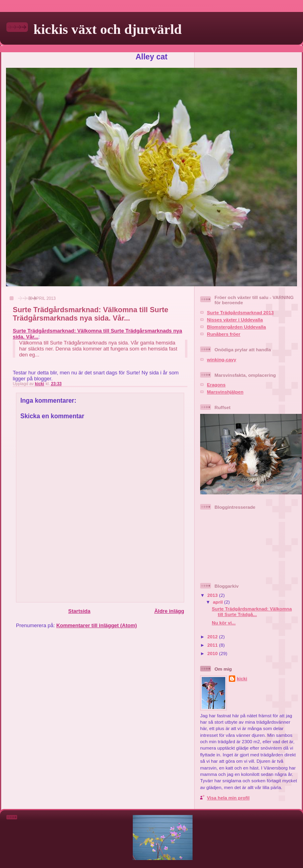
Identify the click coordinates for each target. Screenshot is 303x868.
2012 (213, 637)
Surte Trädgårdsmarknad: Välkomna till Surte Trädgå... (252, 611)
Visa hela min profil (228, 798)
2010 (213, 653)
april (218, 602)
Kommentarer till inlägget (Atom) (96, 625)
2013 (213, 595)
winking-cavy (221, 359)
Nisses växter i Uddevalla (235, 320)
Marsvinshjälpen (225, 392)
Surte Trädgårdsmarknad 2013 (240, 312)
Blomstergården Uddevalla (236, 327)
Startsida (79, 611)
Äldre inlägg (169, 611)
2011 (213, 645)
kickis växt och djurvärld (108, 29)
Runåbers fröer (224, 334)
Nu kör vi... (224, 623)
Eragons (216, 385)
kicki (242, 678)
